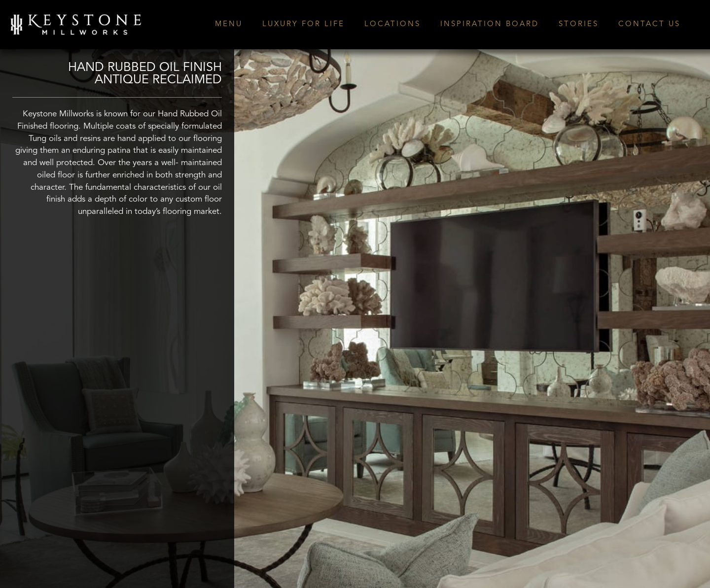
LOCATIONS (392, 24)
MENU (229, 24)
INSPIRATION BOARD (490, 24)
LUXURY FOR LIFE (303, 24)
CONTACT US (649, 24)
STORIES (579, 24)
